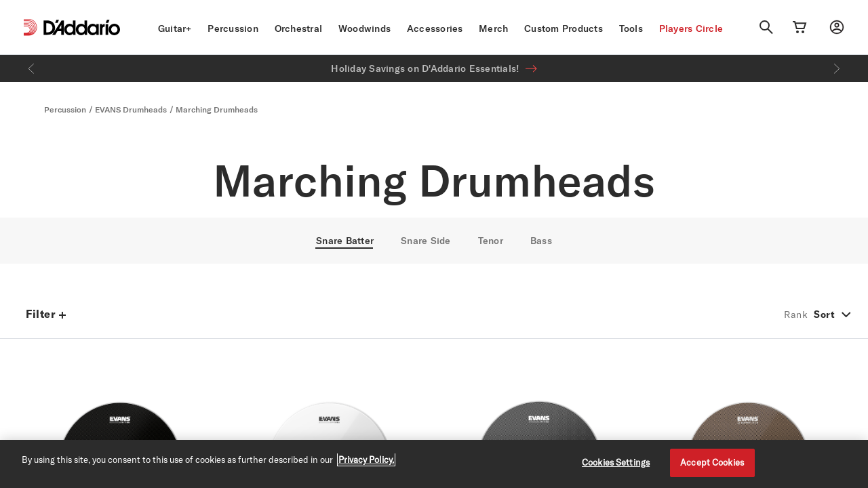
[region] (434, 464)
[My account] (837, 27)
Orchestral (299, 28)
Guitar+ (175, 28)
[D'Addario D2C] (82, 27)
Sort (824, 314)
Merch (493, 28)
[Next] (837, 68)
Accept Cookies (712, 462)
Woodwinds (364, 28)
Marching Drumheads (217, 109)
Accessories (435, 28)
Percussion (233, 28)
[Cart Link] (800, 27)
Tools (631, 28)
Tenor (491, 241)
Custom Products (564, 28)
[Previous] (31, 68)
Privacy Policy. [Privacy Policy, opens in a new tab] (366, 460)
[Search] (766, 27)
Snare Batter (345, 241)
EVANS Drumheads (131, 109)
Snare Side (426, 241)
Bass (541, 241)
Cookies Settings (616, 462)
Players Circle (691, 28)
